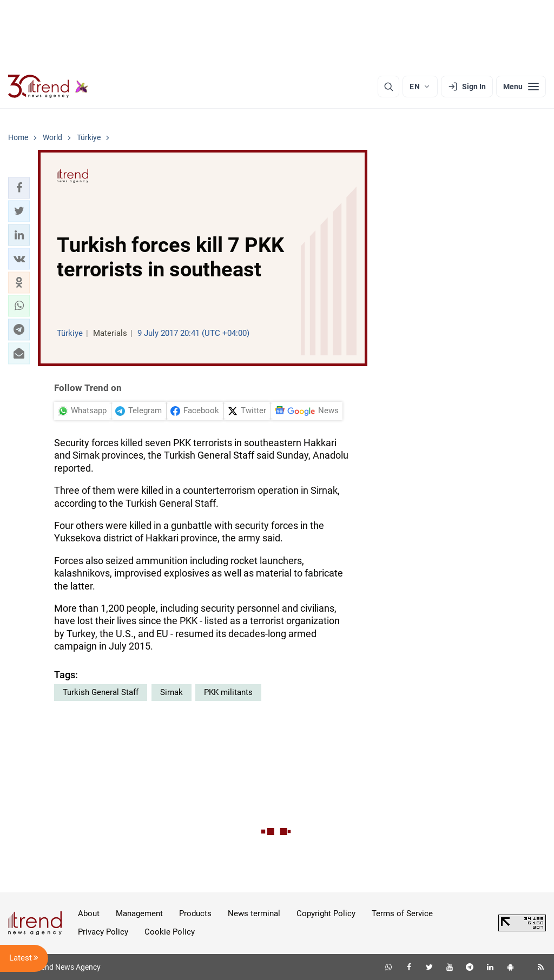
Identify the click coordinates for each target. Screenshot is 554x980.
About (89, 913)
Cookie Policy (170, 932)
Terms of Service (402, 913)
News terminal (254, 913)
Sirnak (172, 692)
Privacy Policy (103, 932)
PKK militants (228, 692)
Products (195, 913)
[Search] (388, 87)
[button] (19, 188)
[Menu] (521, 87)
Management (139, 913)
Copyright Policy (326, 913)
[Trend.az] (48, 87)
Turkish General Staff (101, 692)
